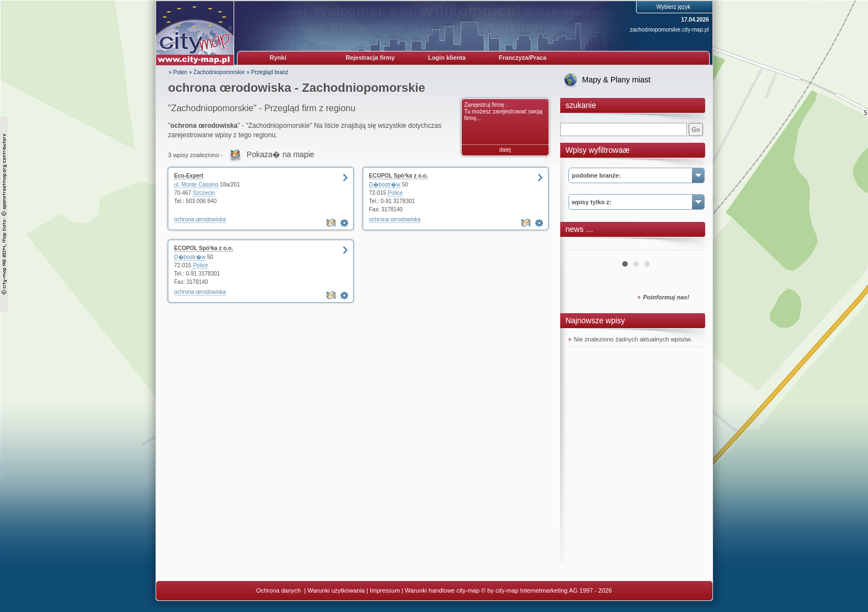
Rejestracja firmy (371, 58)
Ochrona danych (280, 590)
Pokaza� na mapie (281, 154)
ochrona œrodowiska (200, 219)
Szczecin (204, 193)
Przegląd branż (270, 72)
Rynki (278, 58)
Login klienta (447, 58)
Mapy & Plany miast (617, 80)
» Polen (178, 72)
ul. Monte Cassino (197, 185)
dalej (505, 150)
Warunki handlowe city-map (442, 590)
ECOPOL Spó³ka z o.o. (399, 176)
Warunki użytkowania (336, 590)
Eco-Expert (189, 176)
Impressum (385, 590)
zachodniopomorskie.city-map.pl (670, 30)
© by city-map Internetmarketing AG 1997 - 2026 (546, 590)
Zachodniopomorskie (219, 72)
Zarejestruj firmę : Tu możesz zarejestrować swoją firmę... (503, 111)
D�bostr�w (385, 185)
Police (395, 193)
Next (690, 246)
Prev (583, 246)
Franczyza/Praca (523, 58)
